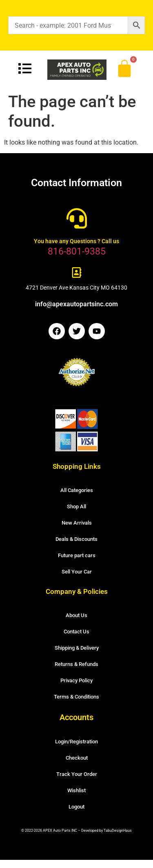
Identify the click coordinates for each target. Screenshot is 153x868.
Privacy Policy (76, 680)
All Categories (77, 490)
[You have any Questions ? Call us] (77, 218)
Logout (76, 807)
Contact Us (76, 632)
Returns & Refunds (76, 664)
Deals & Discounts (76, 539)
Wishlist (76, 790)
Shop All (76, 507)
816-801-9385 (77, 252)
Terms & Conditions (76, 697)
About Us (76, 615)
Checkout (77, 758)
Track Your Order (77, 774)
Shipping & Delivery (77, 648)
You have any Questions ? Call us (76, 241)
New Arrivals (77, 523)
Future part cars (77, 555)
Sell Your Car (77, 572)
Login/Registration (76, 742)
